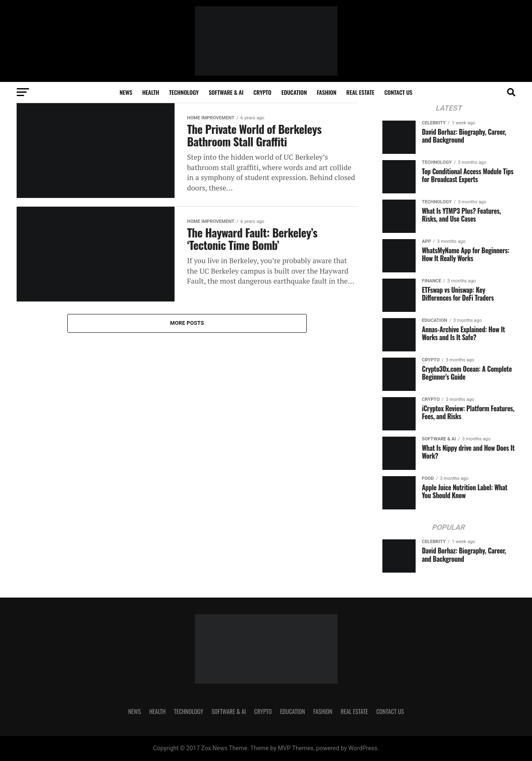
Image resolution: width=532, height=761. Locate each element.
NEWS (126, 92)
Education (294, 92)
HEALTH (151, 92)
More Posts (187, 323)
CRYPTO (262, 92)
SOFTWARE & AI (226, 92)
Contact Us (399, 92)
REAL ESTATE (360, 92)
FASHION (326, 92)
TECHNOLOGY (184, 92)
